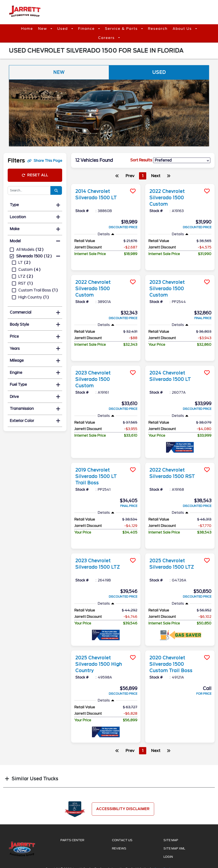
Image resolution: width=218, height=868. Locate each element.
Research (158, 29)
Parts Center (72, 840)
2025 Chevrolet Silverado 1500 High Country (99, 664)
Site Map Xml (174, 848)
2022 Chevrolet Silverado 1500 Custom (167, 198)
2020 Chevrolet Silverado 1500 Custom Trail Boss (171, 664)
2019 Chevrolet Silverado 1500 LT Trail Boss (96, 476)
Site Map (171, 840)
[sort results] (182, 160)
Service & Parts (122, 29)
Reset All (35, 175)
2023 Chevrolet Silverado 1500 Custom (167, 289)
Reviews (119, 848)
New (43, 29)
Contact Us (122, 840)
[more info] (106, 184)
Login (168, 857)
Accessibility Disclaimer (123, 809)
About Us (183, 29)
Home (27, 29)
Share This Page (45, 161)
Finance (87, 29)
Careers (107, 38)
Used (63, 29)
